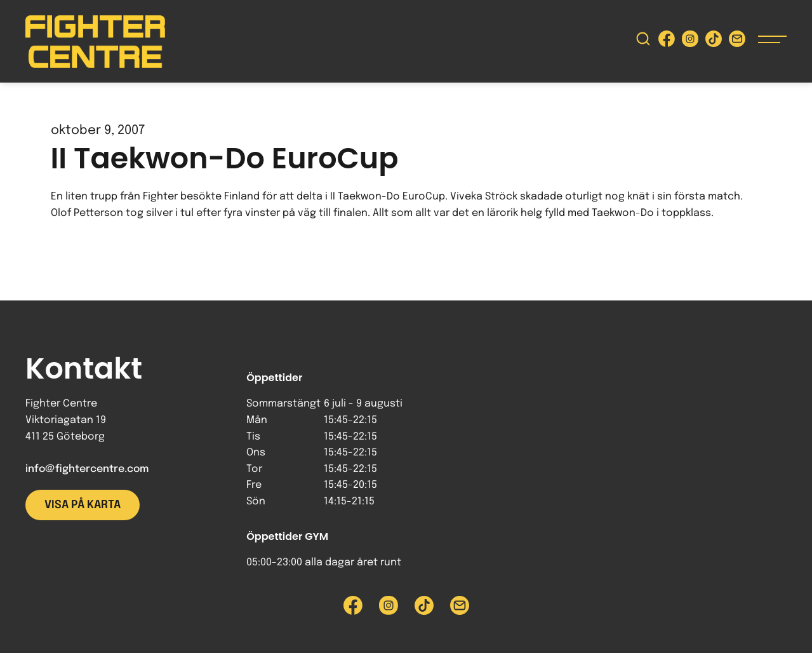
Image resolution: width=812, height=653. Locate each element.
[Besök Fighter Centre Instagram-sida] (690, 42)
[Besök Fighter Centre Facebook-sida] (667, 42)
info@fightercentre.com (87, 469)
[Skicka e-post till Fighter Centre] (737, 42)
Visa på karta (83, 505)
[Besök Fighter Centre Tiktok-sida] (714, 42)
